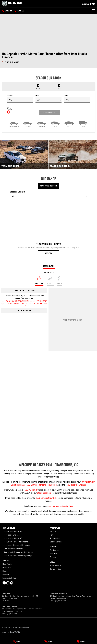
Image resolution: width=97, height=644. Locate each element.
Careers (53, 557)
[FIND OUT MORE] (10, 62)
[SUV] (55, 124)
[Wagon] (42, 124)
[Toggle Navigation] (93, 11)
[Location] (39, 281)
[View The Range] (24, 155)
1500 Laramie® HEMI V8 (12, 538)
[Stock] (16, 641)
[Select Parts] (59, 281)
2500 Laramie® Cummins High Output (18, 552)
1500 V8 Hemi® (31, 490)
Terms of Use (55, 569)
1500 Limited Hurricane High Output (41, 485)
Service (53, 531)
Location (20, 99)
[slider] (9, 112)
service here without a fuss (61, 506)
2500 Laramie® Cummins (13, 549)
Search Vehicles (49, 112)
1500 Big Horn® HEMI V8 (12, 531)
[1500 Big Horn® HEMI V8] (48, 228)
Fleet (5, 571)
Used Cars (7, 567)
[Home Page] (13, 4)
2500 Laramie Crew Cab (46, 498)
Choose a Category (48, 195)
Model (77, 99)
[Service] (48, 641)
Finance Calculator (10, 578)
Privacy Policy (55, 565)
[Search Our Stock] (73, 155)
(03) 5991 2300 (27, 298)
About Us (54, 554)
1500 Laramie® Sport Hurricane (15, 542)
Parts (52, 535)
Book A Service (56, 542)
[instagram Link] (12, 583)
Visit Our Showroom (48, 186)
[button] (48, 58)
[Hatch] (14, 124)
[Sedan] (28, 124)
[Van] (83, 124)
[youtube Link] (8, 583)
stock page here (44, 493)
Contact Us (54, 550)
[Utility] (69, 124)
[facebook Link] (4, 583)
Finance (6, 575)
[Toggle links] (11, 632)
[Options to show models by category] (48, 196)
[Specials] (81, 641)
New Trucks (7, 564)
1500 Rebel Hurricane (11, 535)
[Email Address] (24, 304)
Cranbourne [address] (49, 266)
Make (48, 99)
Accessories (55, 538)
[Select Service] (50, 281)
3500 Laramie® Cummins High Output (18, 556)
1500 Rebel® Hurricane (76, 485)
